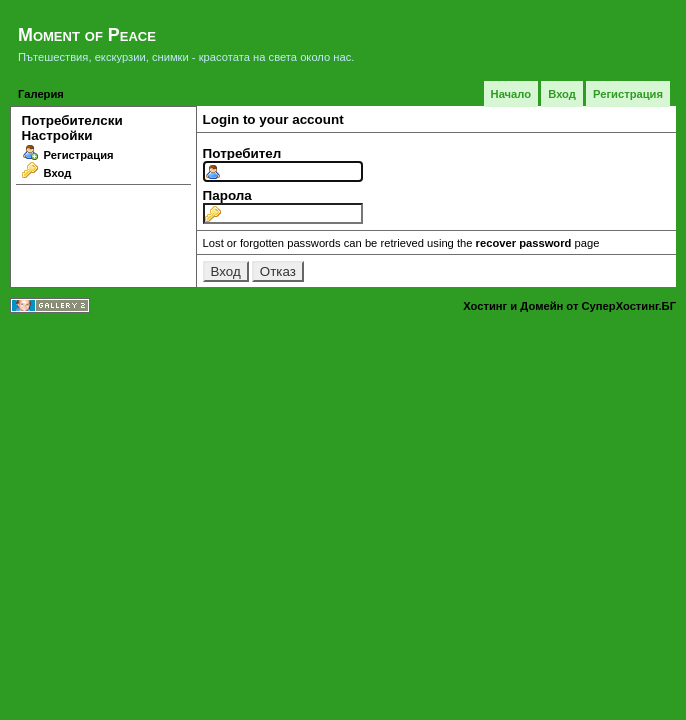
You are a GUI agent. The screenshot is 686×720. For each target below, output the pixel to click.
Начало (511, 94)
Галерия (41, 94)
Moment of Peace (87, 35)
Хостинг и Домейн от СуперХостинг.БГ (569, 306)
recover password (524, 243)
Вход (562, 94)
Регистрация (628, 94)
